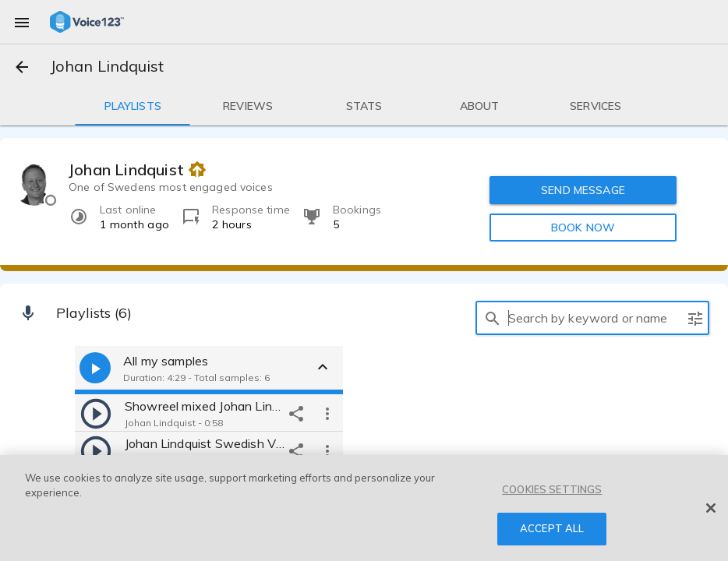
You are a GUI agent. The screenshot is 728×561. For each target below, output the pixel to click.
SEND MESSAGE (584, 190)
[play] (96, 413)
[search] (493, 318)
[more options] (327, 413)
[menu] (22, 22)
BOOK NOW (583, 228)
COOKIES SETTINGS (552, 489)
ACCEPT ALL (552, 528)
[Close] (711, 508)
